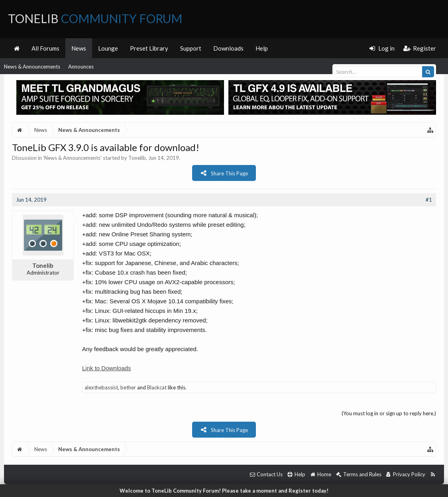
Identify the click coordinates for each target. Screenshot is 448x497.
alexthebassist (101, 387)
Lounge (108, 48)
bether (128, 387)
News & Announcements (32, 67)
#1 (429, 200)
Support (191, 48)
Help (262, 48)
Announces (81, 67)
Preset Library (149, 48)
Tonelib (137, 158)
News (79, 48)
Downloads (228, 48)
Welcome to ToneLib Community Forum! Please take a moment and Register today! (224, 491)
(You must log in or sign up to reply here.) (389, 413)
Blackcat (157, 387)
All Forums (45, 48)
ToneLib (95, 18)
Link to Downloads (107, 368)
